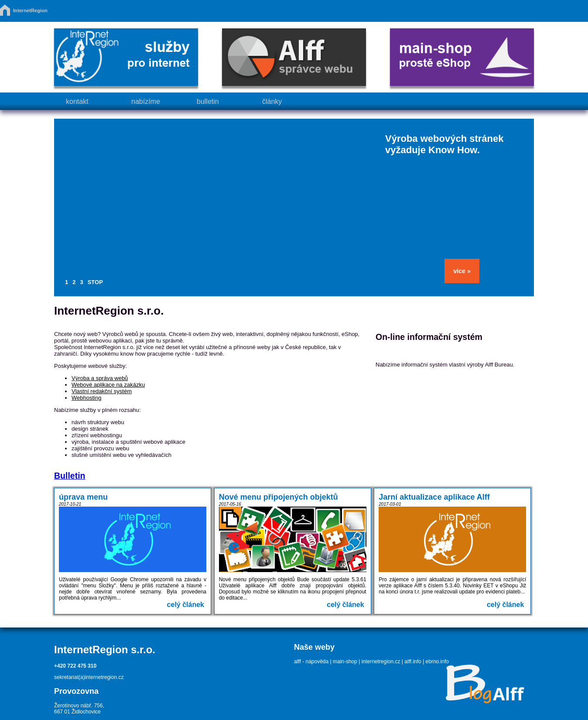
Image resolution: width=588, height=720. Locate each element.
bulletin (208, 101)
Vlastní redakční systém (102, 391)
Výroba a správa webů (100, 378)
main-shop (345, 662)
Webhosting (86, 398)
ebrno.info (437, 662)
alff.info (413, 662)
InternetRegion (30, 10)
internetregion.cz (381, 662)
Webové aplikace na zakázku (108, 385)
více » (462, 271)
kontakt (77, 101)
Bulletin (70, 476)
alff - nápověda (311, 662)
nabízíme (146, 101)
